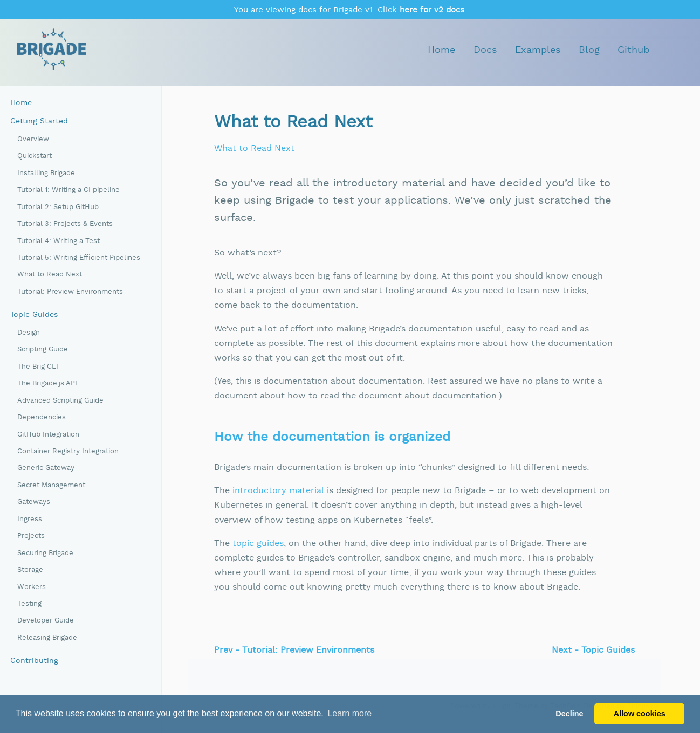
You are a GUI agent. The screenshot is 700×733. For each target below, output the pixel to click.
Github (633, 50)
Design (29, 333)
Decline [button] (569, 714)
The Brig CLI (38, 367)
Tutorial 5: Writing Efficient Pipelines (79, 258)
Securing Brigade (45, 553)
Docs (485, 50)
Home (441, 50)
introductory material (278, 491)
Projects (31, 536)
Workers (32, 587)
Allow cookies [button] (640, 714)
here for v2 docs (432, 10)
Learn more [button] (349, 713)
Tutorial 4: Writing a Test (59, 241)
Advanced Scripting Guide (60, 401)
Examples (538, 50)
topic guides (258, 544)
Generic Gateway (46, 468)
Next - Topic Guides (593, 650)
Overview (33, 139)
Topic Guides (34, 315)
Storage (30, 570)
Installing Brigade (46, 173)
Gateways (34, 502)
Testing (29, 604)
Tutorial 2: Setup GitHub (58, 207)
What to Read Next (50, 275)
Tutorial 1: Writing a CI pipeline (68, 190)
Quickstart (35, 156)
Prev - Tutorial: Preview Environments (294, 650)
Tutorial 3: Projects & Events (65, 224)
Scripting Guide (43, 350)
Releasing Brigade (47, 638)
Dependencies (42, 417)
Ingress (30, 519)
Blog (589, 50)
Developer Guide (46, 621)
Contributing (34, 661)
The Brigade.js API (47, 383)
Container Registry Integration (68, 451)
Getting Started (39, 121)
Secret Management (51, 485)
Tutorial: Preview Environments (70, 292)
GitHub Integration (48, 435)
